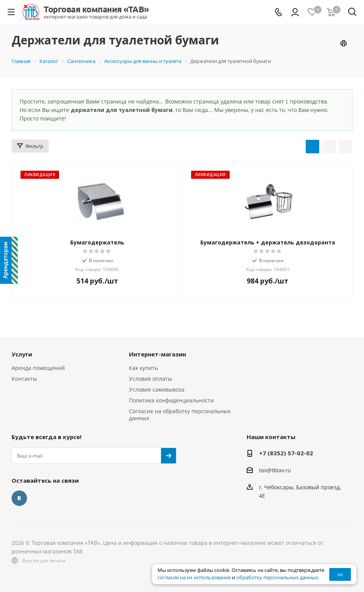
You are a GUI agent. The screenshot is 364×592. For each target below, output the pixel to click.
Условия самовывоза (157, 389)
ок (340, 574)
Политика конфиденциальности (171, 400)
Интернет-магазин (157, 354)
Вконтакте (19, 498)
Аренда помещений (38, 368)
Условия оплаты (151, 379)
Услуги (22, 354)
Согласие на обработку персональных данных (180, 415)
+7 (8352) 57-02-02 (286, 453)
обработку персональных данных (277, 578)
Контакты (24, 379)
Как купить (143, 368)
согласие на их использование (194, 578)
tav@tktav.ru (275, 470)
